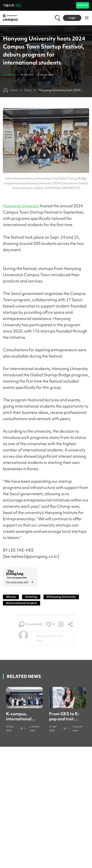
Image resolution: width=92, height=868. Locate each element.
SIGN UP (83, 5)
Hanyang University (21, 206)
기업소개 (12, 5)
